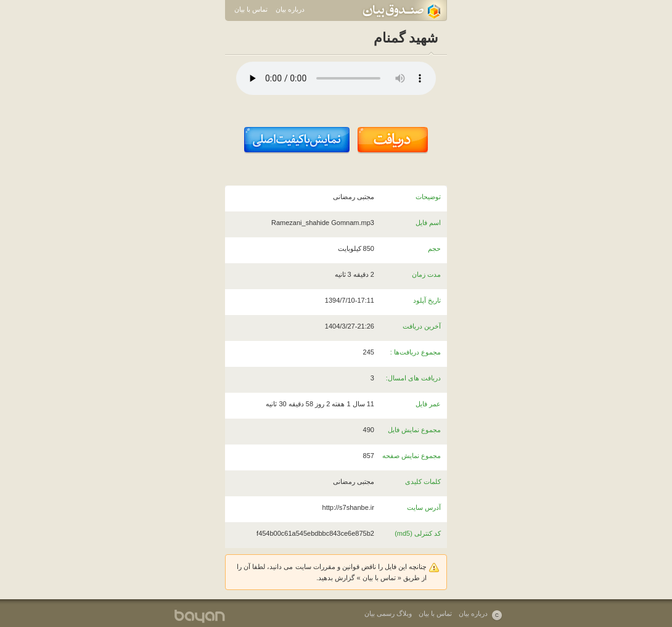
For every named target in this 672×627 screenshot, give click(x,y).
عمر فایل (428, 404)
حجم (434, 248)
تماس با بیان (251, 9)
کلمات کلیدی (423, 482)
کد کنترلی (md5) (418, 533)
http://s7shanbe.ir (348, 507)
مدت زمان (426, 274)
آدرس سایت (424, 507)
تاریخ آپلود (427, 300)
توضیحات (428, 197)
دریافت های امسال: (413, 378)
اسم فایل (428, 223)
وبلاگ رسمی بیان (388, 613)
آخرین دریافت (422, 326)
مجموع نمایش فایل (414, 430)
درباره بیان (290, 9)
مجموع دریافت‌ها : (416, 352)
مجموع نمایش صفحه (412, 456)
